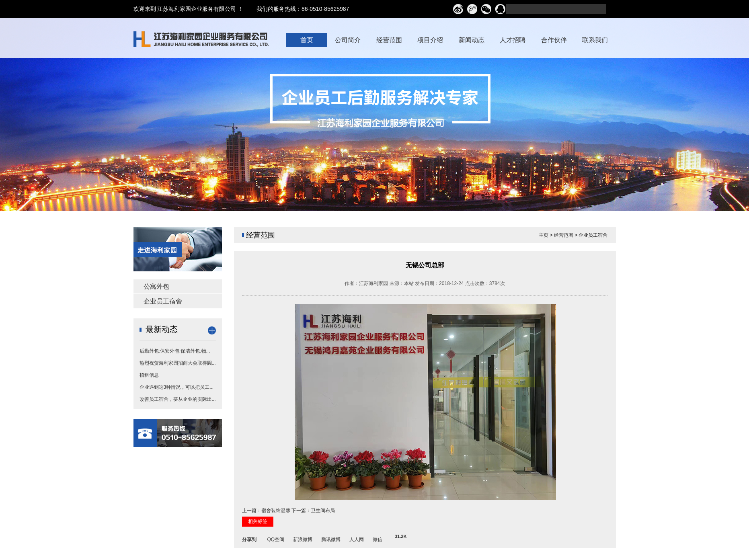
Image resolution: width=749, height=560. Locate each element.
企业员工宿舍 (163, 301)
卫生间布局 (323, 511)
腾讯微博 (331, 538)
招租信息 (149, 375)
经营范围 (564, 235)
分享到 (249, 538)
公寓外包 (156, 286)
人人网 (357, 538)
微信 (378, 538)
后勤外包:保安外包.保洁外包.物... (175, 351)
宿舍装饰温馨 (276, 511)
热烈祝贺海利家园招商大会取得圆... (178, 363)
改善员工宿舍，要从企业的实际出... (178, 399)
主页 (544, 235)
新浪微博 (303, 538)
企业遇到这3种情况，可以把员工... (177, 387)
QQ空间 (276, 538)
